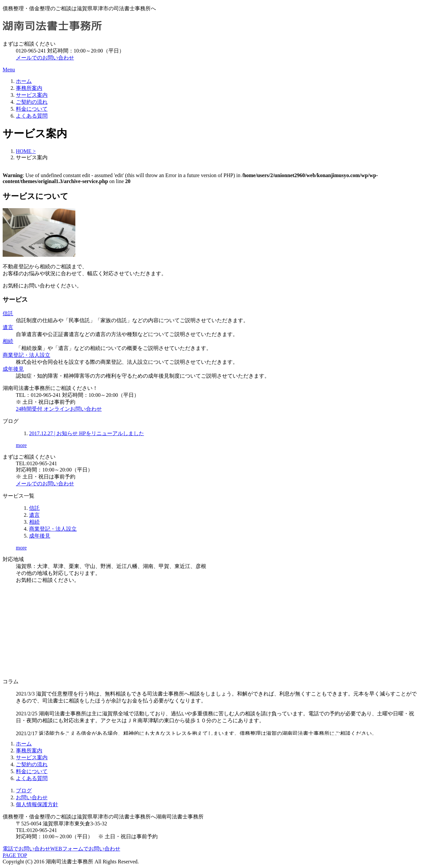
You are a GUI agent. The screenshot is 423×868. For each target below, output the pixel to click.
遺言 (8, 327)
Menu (9, 70)
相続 (8, 341)
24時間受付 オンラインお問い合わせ (59, 409)
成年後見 (13, 369)
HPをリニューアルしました (87, 433)
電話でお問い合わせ (26, 849)
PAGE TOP (15, 855)
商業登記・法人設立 (26, 355)
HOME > (26, 151)
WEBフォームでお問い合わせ (85, 849)
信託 (8, 313)
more (21, 445)
